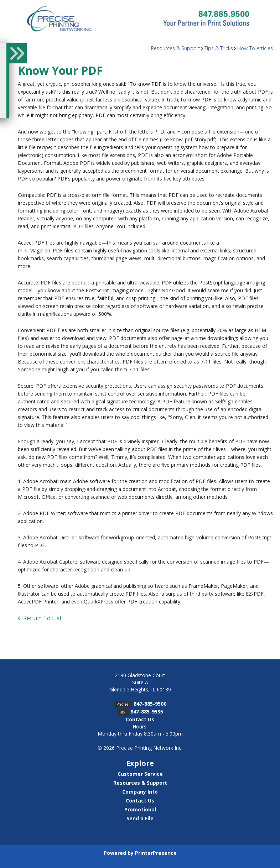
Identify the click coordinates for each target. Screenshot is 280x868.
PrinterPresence (156, 853)
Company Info (140, 792)
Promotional (140, 809)
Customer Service (140, 774)
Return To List (42, 618)
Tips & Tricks (219, 48)
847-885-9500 (150, 704)
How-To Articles (255, 48)
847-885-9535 (147, 712)
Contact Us (140, 719)
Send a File (140, 818)
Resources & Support (176, 48)
